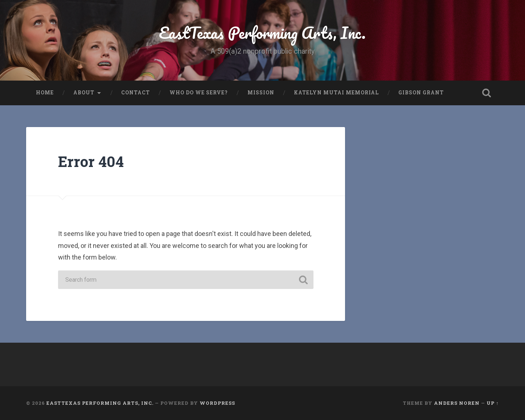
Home (45, 93)
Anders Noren (457, 403)
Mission (261, 93)
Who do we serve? (199, 93)
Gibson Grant (421, 93)
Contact (136, 93)
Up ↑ (493, 403)
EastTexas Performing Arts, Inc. (262, 32)
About (84, 93)
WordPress (217, 403)
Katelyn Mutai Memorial (336, 93)
